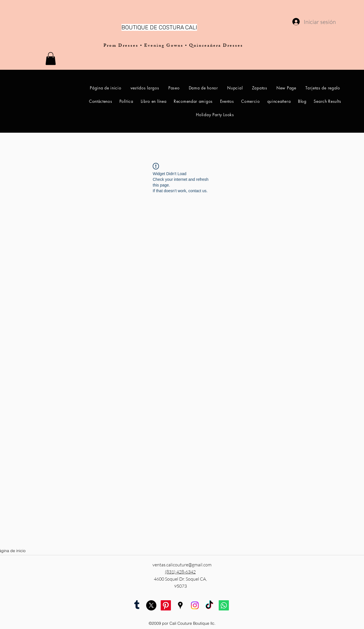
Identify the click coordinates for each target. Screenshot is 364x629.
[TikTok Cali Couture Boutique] (209, 605)
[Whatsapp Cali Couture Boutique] (224, 605)
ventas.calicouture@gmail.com (182, 565)
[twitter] (151, 605)
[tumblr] (137, 605)
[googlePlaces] (180, 605)
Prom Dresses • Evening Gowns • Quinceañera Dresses (173, 46)
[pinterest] (166, 605)
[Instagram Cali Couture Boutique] (195, 605)
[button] (51, 59)
